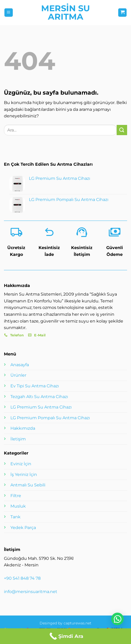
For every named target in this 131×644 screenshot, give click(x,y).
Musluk (18, 506)
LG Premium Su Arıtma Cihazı (41, 407)
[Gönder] (122, 130)
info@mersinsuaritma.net (31, 592)
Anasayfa (20, 365)
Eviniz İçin (21, 464)
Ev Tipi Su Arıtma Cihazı (35, 386)
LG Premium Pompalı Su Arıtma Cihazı (50, 418)
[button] (9, 13)
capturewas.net (77, 623)
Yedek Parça (23, 528)
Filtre (16, 496)
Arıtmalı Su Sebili (28, 485)
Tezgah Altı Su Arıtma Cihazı (39, 397)
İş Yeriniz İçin (24, 475)
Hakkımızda (23, 428)
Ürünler (18, 375)
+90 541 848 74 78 (22, 578)
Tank (15, 517)
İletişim (18, 439)
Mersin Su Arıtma (65, 13)
